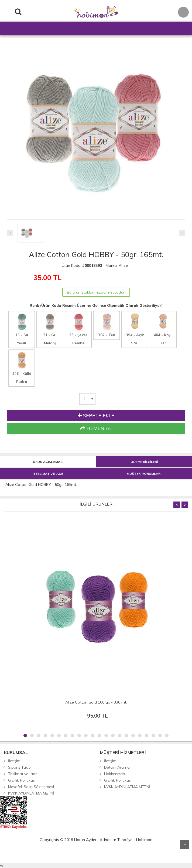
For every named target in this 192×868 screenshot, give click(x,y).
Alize (123, 265)
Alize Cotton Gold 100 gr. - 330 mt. (96, 702)
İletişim (14, 761)
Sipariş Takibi (20, 767)
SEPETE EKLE (96, 416)
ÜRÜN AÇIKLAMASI (48, 462)
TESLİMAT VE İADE (48, 474)
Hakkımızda (115, 774)
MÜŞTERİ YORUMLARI (144, 474)
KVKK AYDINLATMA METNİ (31, 793)
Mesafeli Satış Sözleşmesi (31, 787)
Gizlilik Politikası (22, 780)
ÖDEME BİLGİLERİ (144, 462)
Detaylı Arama (117, 767)
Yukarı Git (185, 845)
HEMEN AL (96, 428)
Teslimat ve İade (23, 774)
